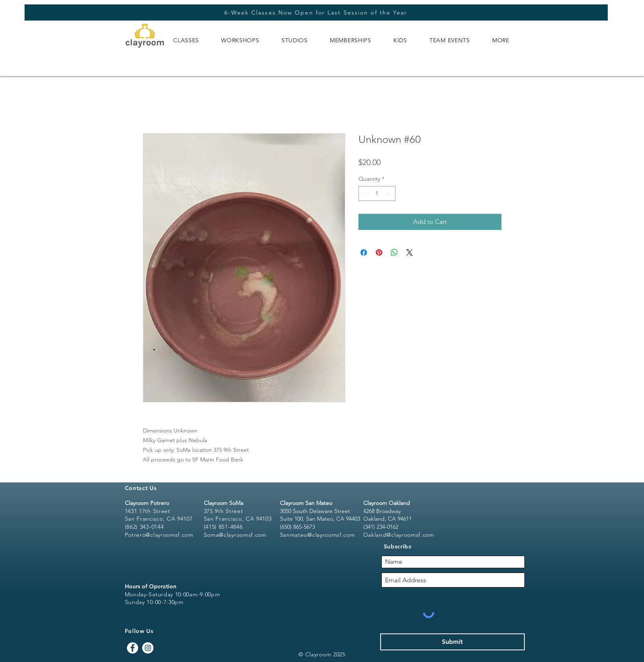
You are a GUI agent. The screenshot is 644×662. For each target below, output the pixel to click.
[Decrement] (365, 193)
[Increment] (389, 193)
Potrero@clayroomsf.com (159, 535)
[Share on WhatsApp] (394, 252)
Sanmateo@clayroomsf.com (318, 535)
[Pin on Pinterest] (379, 252)
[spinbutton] (377, 193)
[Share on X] (410, 252)
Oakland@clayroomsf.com (399, 535)
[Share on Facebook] (364, 252)
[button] (186, 40)
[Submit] (452, 642)
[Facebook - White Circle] (133, 648)
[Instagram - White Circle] (148, 648)
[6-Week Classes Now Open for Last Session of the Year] (316, 12)
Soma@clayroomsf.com (235, 535)
